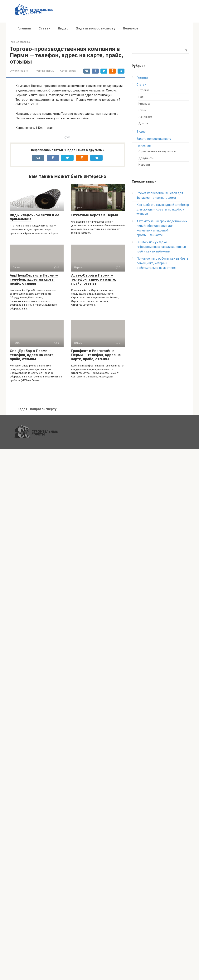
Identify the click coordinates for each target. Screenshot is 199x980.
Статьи (45, 28)
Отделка (144, 90)
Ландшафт (145, 117)
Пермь (50, 71)
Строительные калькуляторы (157, 151)
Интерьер (145, 104)
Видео (63, 28)
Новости (144, 165)
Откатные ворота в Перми (95, 215)
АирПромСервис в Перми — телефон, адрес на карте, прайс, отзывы (34, 279)
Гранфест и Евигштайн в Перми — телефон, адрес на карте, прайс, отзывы (96, 355)
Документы (146, 158)
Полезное (131, 28)
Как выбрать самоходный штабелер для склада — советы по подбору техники (163, 209)
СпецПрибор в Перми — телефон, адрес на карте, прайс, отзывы (32, 355)
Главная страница (20, 42)
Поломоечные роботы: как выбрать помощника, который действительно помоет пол (163, 263)
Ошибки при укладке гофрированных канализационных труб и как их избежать (162, 247)
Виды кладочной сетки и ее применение (35, 217)
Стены (142, 110)
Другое (143, 124)
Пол (141, 97)
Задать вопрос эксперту (96, 28)
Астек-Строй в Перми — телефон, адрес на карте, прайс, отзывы (94, 279)
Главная (24, 28)
